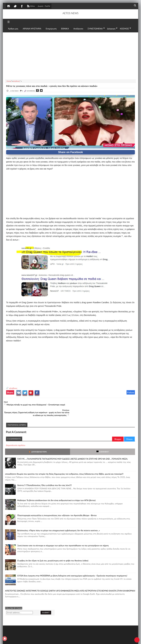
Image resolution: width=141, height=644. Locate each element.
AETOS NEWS (70, 13)
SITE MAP (48, 639)
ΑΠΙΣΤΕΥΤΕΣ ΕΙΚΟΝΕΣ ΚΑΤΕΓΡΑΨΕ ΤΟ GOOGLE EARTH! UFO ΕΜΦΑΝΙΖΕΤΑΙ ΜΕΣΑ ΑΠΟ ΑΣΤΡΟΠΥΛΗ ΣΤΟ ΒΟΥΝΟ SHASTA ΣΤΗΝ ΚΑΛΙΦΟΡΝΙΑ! (70, 583)
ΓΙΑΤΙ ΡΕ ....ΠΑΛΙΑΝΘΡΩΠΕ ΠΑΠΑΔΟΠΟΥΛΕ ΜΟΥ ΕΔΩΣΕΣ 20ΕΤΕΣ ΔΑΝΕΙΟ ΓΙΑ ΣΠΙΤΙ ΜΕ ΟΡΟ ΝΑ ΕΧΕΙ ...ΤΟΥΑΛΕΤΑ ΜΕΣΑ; (73, 451)
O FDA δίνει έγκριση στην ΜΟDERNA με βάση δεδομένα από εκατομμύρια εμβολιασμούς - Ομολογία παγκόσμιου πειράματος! (72, 567)
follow (31, 6)
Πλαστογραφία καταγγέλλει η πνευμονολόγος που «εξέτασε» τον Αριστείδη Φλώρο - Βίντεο (57, 507)
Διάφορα (111, 29)
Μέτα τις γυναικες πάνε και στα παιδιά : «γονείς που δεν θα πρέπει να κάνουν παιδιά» (52, 86)
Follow (131, 392)
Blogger (118, 431)
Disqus (129, 431)
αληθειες (13, 388)
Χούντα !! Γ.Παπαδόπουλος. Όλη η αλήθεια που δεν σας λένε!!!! (44, 477)
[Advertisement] (70, 55)
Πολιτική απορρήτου (62, 639)
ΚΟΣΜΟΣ (124, 29)
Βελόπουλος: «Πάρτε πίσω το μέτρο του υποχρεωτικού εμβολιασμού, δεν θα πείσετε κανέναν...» (59, 522)
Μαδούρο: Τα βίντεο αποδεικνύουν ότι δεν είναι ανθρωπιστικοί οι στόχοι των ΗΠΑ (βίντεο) (56, 492)
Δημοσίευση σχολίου (16, 437)
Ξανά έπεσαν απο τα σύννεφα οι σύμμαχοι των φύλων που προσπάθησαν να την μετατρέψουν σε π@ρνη (63, 537)
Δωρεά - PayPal (44, 6)
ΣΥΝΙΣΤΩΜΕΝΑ (95, 29)
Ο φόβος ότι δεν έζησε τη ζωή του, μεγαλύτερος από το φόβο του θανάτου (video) (53, 552)
